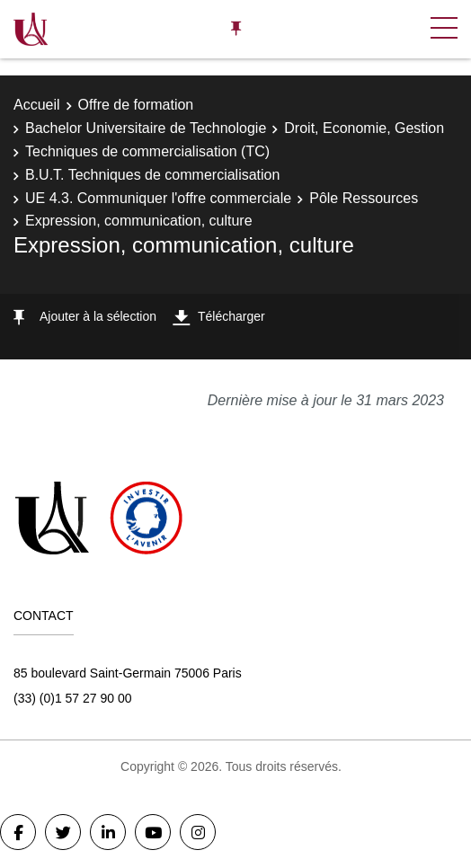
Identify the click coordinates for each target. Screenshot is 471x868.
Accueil (37, 105)
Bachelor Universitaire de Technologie (146, 128)
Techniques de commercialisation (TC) (147, 151)
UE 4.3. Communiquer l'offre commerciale (158, 198)
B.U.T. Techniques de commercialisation (152, 175)
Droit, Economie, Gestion (364, 128)
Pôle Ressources (364, 198)
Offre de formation (136, 105)
